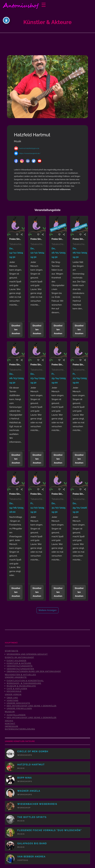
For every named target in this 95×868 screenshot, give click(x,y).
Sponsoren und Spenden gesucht (27, 654)
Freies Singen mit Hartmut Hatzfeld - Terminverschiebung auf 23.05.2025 (79, 365)
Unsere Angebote (16, 677)
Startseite (12, 651)
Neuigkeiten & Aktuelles (20, 675)
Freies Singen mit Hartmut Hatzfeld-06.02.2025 (79, 239)
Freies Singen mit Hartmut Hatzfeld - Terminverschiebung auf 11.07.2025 (37, 494)
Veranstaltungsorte (20, 666)
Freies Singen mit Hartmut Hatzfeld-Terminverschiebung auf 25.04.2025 (58, 365)
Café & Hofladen (17, 689)
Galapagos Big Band (32, 843)
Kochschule (14, 691)
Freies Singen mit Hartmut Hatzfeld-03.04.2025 (37, 365)
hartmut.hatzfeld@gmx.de (29, 148)
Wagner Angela (29, 791)
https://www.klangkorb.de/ (30, 153)
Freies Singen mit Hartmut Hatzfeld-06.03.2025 (16, 365)
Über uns (12, 698)
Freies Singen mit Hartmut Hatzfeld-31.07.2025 (58, 494)
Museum (10, 712)
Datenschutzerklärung (20, 729)
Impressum (12, 726)
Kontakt (10, 723)
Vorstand (13, 700)
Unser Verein (13, 694)
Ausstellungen (16, 715)
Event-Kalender (17, 661)
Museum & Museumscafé (21, 686)
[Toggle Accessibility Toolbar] (6, 20)
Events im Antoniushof (19, 657)
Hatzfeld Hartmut (31, 765)
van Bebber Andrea (31, 857)
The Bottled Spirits (32, 817)
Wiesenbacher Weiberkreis (37, 804)
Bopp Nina (25, 778)
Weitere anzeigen (48, 610)
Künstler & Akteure (19, 663)
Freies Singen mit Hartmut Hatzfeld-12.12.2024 (37, 239)
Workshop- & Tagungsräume (24, 683)
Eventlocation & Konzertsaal (25, 681)
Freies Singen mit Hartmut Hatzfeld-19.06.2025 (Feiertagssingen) (16, 494)
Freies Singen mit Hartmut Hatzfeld (16, 239)
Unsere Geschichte (18, 703)
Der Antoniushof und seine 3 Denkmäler (32, 706)
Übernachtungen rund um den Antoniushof (34, 671)
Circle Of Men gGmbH (33, 751)
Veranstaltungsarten (20, 669)
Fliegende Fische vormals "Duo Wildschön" (50, 830)
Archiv (9, 721)
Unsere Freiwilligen (19, 708)
